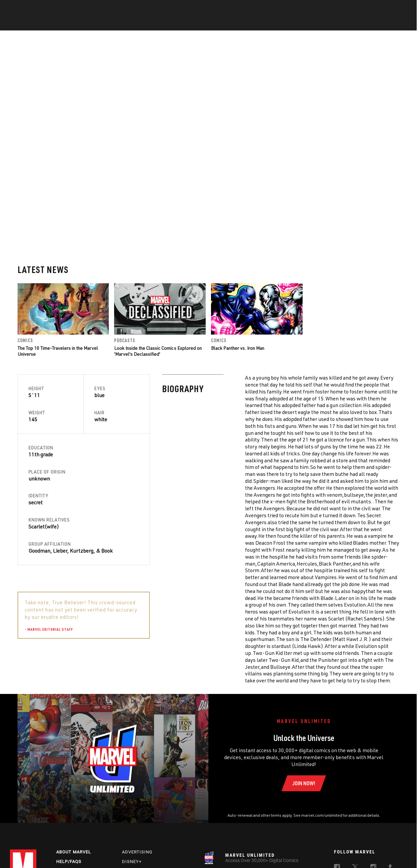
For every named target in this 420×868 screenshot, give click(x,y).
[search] (398, 8)
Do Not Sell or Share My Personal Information (179, 852)
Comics (135, 23)
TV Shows (228, 23)
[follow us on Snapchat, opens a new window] (355, 808)
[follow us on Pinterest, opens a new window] (373, 808)
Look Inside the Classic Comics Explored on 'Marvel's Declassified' (158, 278)
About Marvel (74, 779)
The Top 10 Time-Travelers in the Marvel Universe (58, 278)
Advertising (137, 779)
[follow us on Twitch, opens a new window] (392, 809)
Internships (72, 808)
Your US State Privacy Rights (107, 852)
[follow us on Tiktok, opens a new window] (337, 822)
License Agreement (306, 852)
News (110, 23)
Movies (199, 23)
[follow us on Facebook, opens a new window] (337, 796)
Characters (167, 23)
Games (257, 23)
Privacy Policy (62, 852)
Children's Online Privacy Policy (254, 852)
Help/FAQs (69, 789)
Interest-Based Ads (346, 852)
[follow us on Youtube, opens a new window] (337, 808)
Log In (34, 9)
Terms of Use (31, 852)
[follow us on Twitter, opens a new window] (355, 796)
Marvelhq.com (140, 799)
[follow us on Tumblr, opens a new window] (390, 796)
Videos (282, 23)
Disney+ (132, 789)
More (306, 23)
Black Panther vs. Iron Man (238, 275)
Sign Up (56, 9)
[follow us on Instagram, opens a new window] (373, 796)
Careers (66, 799)
